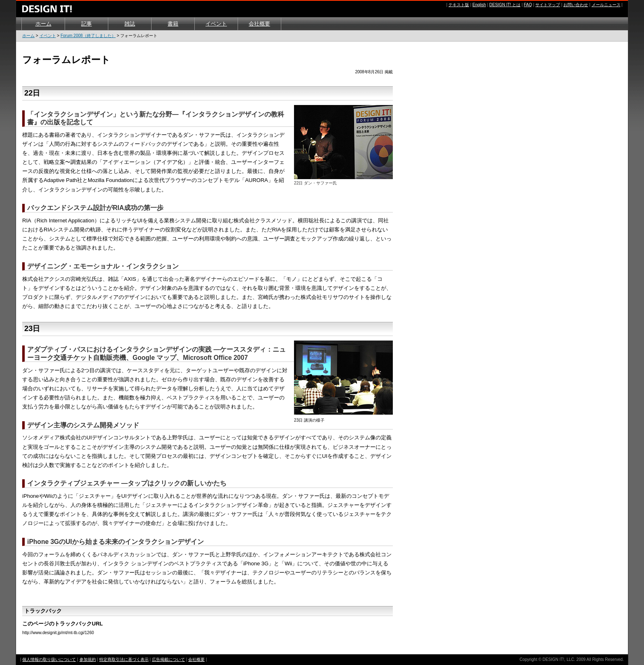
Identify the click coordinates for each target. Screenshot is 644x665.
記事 (86, 24)
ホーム (43, 24)
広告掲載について (168, 659)
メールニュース (606, 5)
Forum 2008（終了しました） (88, 36)
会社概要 (259, 24)
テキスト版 (459, 5)
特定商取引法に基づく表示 (124, 659)
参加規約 (88, 659)
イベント (216, 24)
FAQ (528, 5)
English (479, 5)
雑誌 (130, 24)
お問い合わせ (576, 5)
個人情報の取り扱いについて (49, 659)
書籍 (173, 24)
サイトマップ (548, 5)
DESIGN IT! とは (505, 5)
